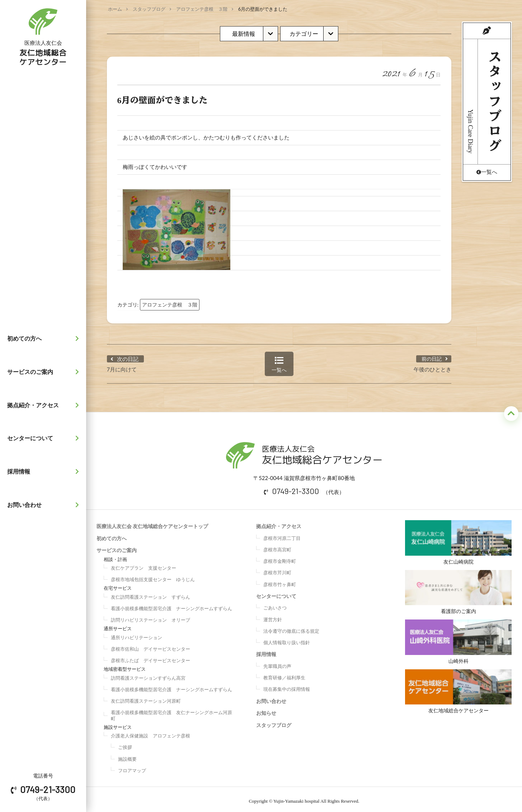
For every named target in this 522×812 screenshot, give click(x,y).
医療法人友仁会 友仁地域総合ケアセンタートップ (152, 523)
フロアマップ (132, 767)
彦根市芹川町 (277, 569)
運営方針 (273, 616)
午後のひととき (432, 366)
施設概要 (127, 755)
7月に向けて (122, 366)
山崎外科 (458, 642)
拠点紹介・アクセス (45, 405)
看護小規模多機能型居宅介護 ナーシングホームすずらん (171, 605)
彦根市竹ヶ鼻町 (280, 581)
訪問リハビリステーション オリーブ (151, 616)
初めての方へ (45, 338)
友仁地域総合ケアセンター (458, 693)
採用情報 (45, 471)
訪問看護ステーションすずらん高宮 (148, 674)
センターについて (45, 438)
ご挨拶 (125, 744)
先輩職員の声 (277, 663)
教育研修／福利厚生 (284, 674)
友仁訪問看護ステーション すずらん (151, 593)
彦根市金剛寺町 (280, 557)
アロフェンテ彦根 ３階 (202, 9)
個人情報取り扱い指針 (287, 639)
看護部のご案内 (458, 590)
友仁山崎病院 (458, 539)
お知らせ (266, 709)
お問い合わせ (45, 505)
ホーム (115, 9)
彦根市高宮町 (277, 546)
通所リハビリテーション (137, 634)
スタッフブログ (149, 9)
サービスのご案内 (45, 372)
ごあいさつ (275, 604)
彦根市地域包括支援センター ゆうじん (153, 576)
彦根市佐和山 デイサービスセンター (151, 645)
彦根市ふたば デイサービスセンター (151, 657)
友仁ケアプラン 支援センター (144, 564)
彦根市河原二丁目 (282, 535)
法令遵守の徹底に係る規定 (291, 627)
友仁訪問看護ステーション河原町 (146, 697)
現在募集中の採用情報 (287, 686)
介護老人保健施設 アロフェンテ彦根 (151, 732)
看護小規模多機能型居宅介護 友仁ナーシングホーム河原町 (171, 712)
